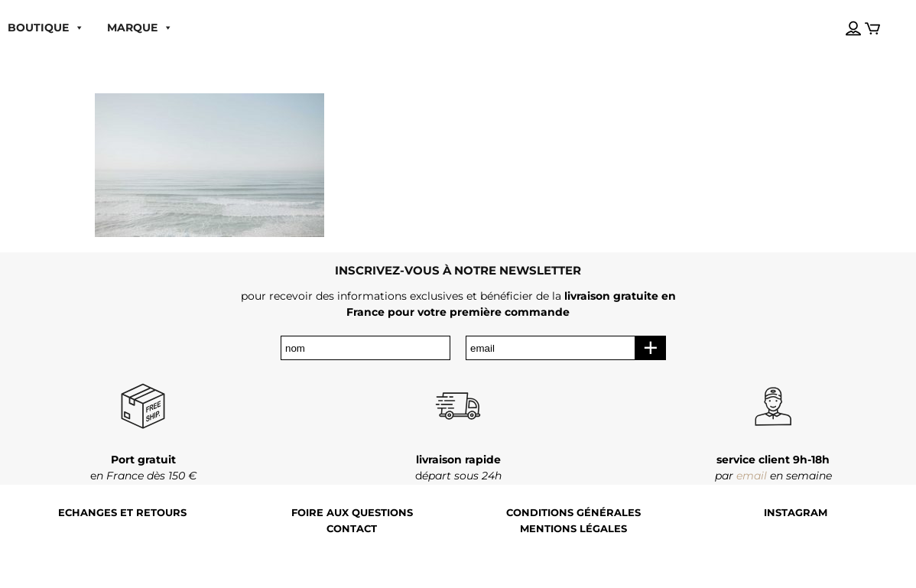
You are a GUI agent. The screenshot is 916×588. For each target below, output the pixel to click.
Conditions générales (573, 513)
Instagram (796, 513)
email (752, 476)
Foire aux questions (352, 513)
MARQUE (140, 28)
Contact (352, 529)
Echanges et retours (122, 513)
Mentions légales (573, 529)
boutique (46, 28)
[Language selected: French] (839, 15)
